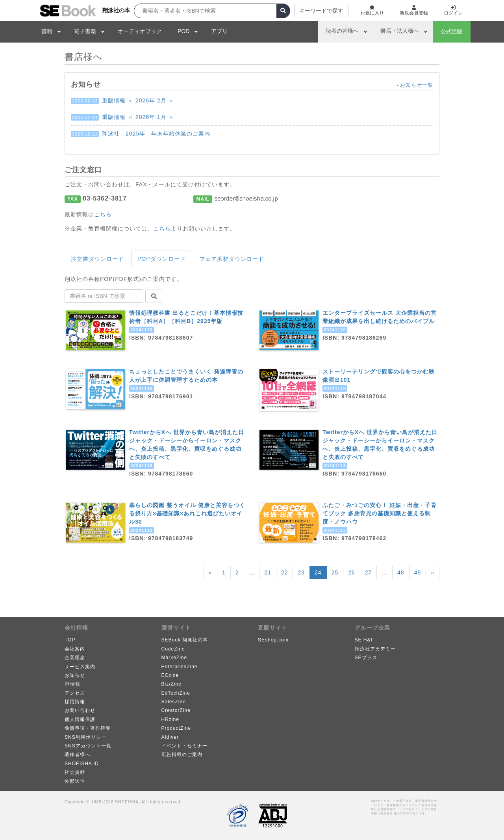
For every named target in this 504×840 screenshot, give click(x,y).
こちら (103, 214)
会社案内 (75, 649)
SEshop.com (273, 640)
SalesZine (174, 702)
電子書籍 (85, 31)
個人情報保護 (80, 719)
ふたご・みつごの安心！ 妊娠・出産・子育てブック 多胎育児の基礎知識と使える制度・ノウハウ (380, 513)
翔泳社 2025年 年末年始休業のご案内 (141, 134)
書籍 (47, 31)
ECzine (170, 675)
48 (401, 572)
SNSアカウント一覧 (88, 746)
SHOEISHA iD (82, 764)
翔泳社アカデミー (375, 649)
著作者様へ (77, 755)
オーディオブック (140, 31)
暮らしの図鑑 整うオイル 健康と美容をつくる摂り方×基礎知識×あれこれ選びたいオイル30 (187, 513)
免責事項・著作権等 (88, 728)
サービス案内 (80, 667)
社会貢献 (75, 772)
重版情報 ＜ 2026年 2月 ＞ (123, 100)
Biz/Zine (171, 684)
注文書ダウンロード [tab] (97, 259)
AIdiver (170, 737)
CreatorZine (176, 710)
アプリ (219, 31)
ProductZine (176, 728)
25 (335, 572)
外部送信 (75, 781)
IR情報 (72, 684)
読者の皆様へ (342, 31)
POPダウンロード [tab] (162, 259)
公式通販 (452, 32)
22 (285, 572)
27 (369, 572)
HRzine (170, 719)
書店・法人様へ (400, 31)
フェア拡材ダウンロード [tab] (232, 259)
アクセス (75, 693)
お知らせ (75, 675)
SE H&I (364, 640)
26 (352, 572)
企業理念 (75, 658)
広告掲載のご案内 (182, 755)
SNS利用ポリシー (85, 737)
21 (268, 572)
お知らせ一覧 (417, 85)
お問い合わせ (80, 710)
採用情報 (75, 702)
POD (183, 31)
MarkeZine (174, 658)
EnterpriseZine (180, 667)
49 (418, 572)
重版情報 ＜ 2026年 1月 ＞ (123, 117)
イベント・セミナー (184, 746)
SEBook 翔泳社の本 (185, 640)
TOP (70, 640)
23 (301, 572)
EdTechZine (176, 693)
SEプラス (366, 658)
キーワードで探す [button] (321, 11)
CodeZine (173, 649)
